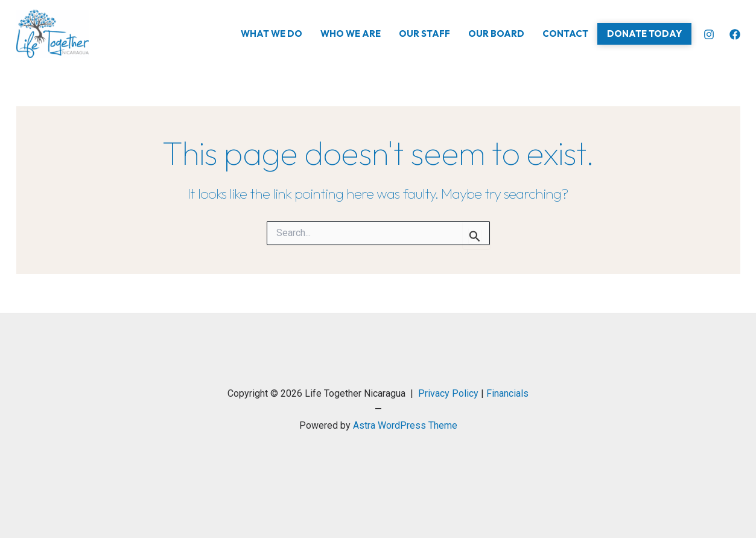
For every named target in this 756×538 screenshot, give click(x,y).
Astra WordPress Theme (405, 425)
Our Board (496, 34)
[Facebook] (735, 34)
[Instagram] (709, 34)
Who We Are (351, 34)
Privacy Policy (448, 393)
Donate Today (644, 34)
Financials (507, 393)
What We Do (272, 34)
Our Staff (424, 34)
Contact (565, 34)
